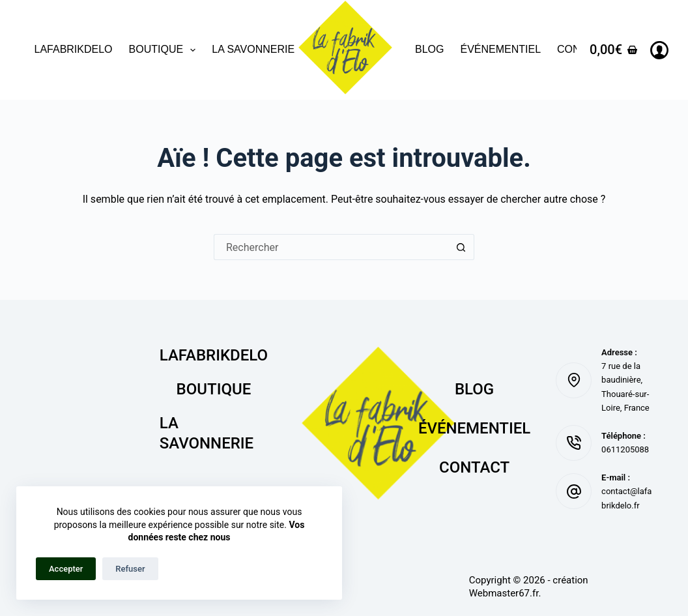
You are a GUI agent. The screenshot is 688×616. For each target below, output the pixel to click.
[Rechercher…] (331, 247)
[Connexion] (659, 50)
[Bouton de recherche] (461, 247)
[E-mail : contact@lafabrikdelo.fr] (574, 491)
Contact (474, 467)
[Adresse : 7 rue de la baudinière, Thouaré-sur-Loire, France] (574, 380)
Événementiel (500, 49)
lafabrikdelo (74, 49)
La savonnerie (253, 49)
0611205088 (625, 449)
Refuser (130, 569)
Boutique (165, 50)
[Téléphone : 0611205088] (574, 443)
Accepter (66, 569)
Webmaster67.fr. (505, 593)
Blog (429, 49)
